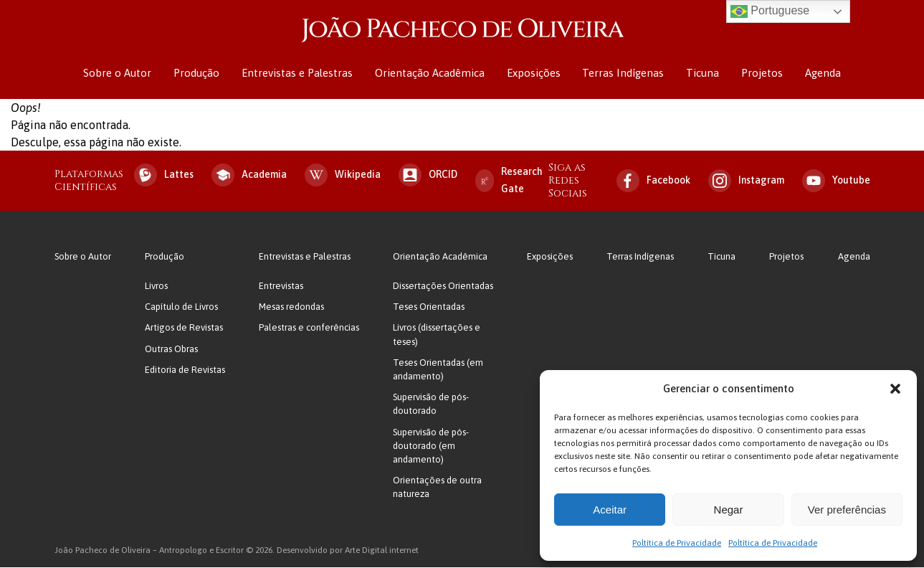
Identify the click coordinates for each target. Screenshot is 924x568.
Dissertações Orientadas (443, 287)
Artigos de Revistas (184, 329)
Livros (156, 287)
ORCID (428, 176)
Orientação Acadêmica (430, 74)
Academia (249, 176)
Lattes (164, 176)
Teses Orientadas (429, 308)
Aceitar (610, 510)
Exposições (534, 74)
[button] (895, 389)
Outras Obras (171, 350)
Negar (729, 510)
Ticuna (701, 74)
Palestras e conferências (309, 329)
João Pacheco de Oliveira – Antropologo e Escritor (462, 30)
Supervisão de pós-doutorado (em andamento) (431, 446)
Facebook (653, 181)
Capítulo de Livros (181, 308)
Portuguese (770, 11)
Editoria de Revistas (185, 370)
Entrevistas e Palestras (299, 74)
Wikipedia (343, 176)
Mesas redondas (291, 308)
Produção (199, 74)
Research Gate (509, 181)
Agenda (820, 74)
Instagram (746, 181)
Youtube (836, 181)
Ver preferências (847, 510)
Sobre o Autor (120, 74)
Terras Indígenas (622, 74)
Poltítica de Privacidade (677, 543)
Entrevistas (281, 287)
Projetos (760, 74)
